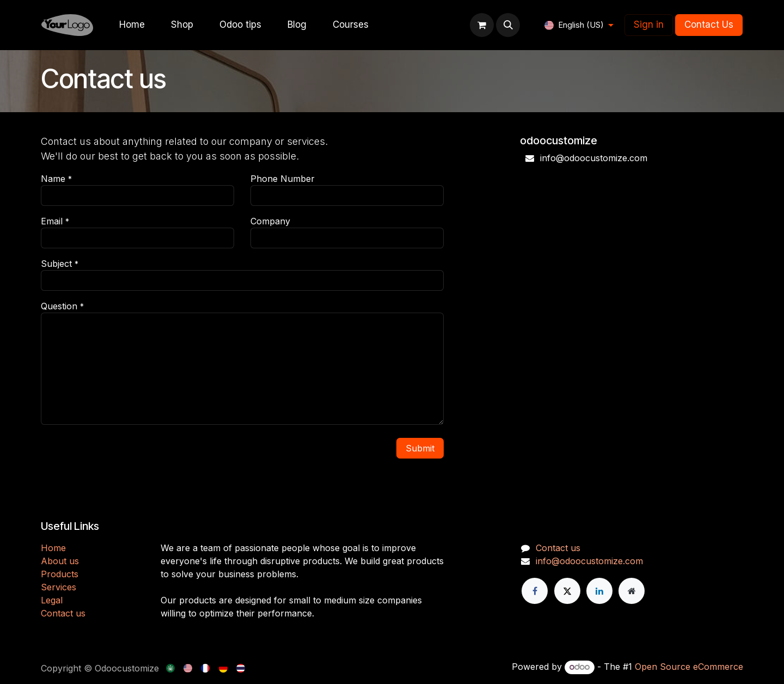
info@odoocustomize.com (589, 561)
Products (60, 574)
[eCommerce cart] (482, 25)
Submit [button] (420, 448)
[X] (567, 591)
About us (60, 561)
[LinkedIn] (599, 591)
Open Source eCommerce (689, 667)
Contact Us (709, 25)
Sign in (649, 25)
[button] (508, 25)
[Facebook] (535, 591)
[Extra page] (632, 591)
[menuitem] (132, 25)
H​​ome (53, 548)
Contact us (63, 613)
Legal (52, 600)
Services (59, 587)
